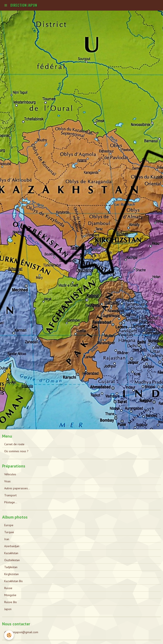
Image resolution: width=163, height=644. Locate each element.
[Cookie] (9, 635)
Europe (9, 525)
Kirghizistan (11, 574)
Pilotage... (11, 502)
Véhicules (10, 474)
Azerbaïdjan (12, 546)
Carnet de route (14, 444)
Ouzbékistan (12, 560)
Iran (7, 539)
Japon (8, 609)
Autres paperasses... (17, 488)
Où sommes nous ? (16, 451)
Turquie (9, 532)
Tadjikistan (11, 567)
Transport (10, 495)
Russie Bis (11, 602)
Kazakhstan (11, 553)
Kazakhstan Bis (13, 581)
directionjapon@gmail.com (21, 632)
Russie (8, 588)
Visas (7, 481)
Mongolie (10, 595)
